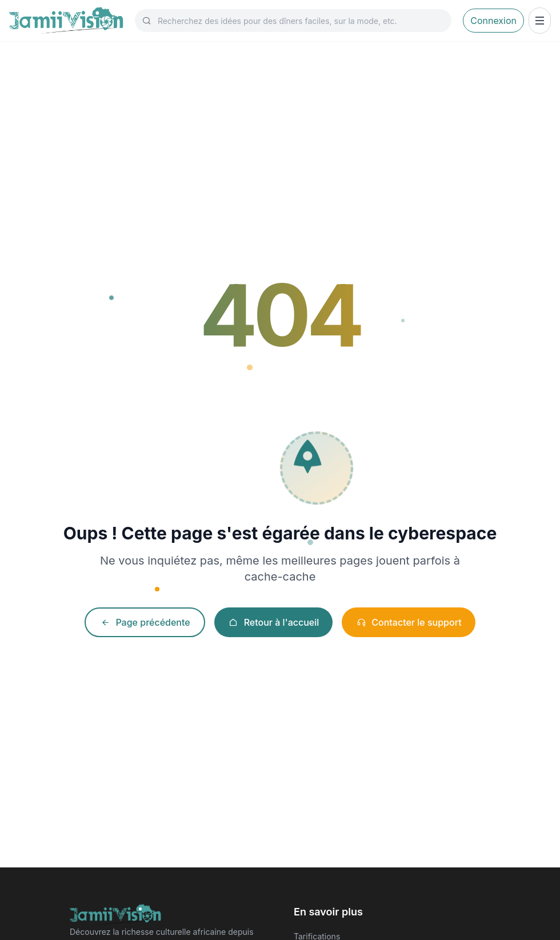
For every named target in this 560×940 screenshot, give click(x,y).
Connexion (493, 21)
